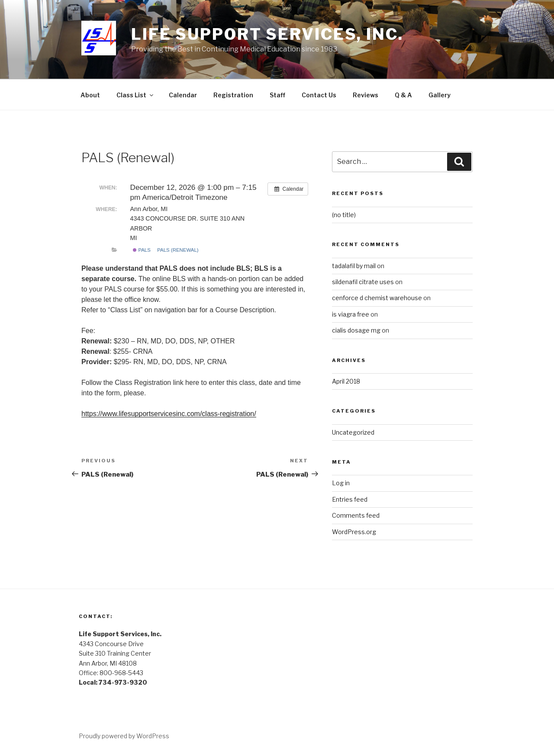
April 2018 (346, 381)
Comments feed (356, 515)
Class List (135, 95)
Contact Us (319, 95)
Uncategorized (353, 432)
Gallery (440, 95)
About (90, 95)
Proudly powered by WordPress (124, 736)
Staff (277, 95)
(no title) (344, 215)
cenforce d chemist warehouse (377, 298)
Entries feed (350, 499)
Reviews (366, 95)
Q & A (403, 95)
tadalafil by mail (354, 266)
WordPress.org (354, 532)
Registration (233, 95)
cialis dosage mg (356, 330)
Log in (341, 483)
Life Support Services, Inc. (267, 34)
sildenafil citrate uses (363, 282)
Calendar (183, 95)
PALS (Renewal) (178, 250)
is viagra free (351, 314)
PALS (142, 250)
